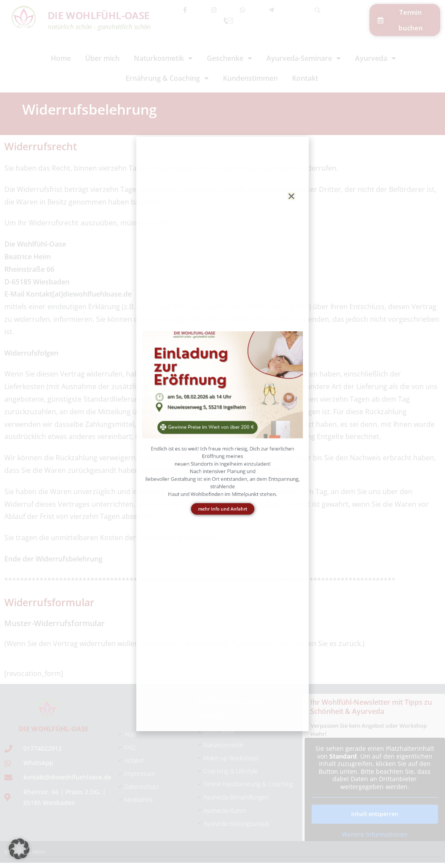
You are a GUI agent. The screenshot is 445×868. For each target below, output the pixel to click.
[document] (222, 434)
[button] (19, 849)
